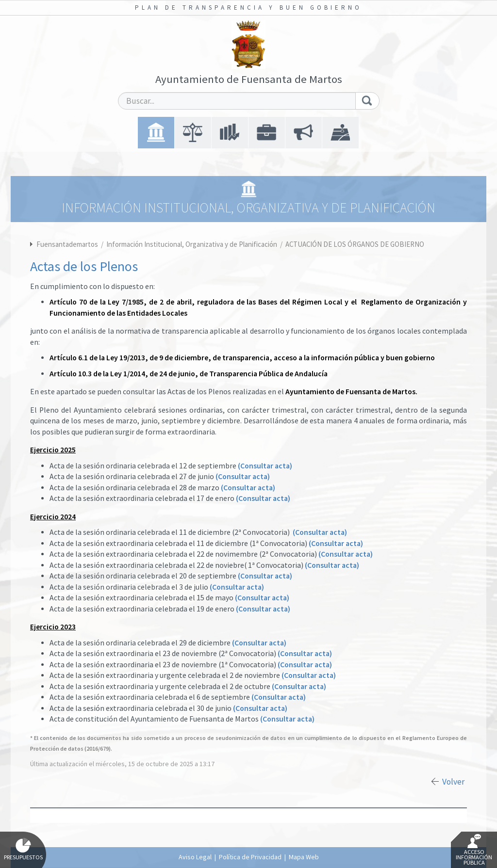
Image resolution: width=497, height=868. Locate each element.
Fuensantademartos (67, 244)
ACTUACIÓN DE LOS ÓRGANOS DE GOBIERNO (355, 244)
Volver (453, 782)
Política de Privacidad (250, 857)
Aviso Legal (195, 857)
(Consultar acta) (265, 466)
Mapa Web (304, 857)
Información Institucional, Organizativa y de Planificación (192, 244)
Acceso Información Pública (474, 850)
